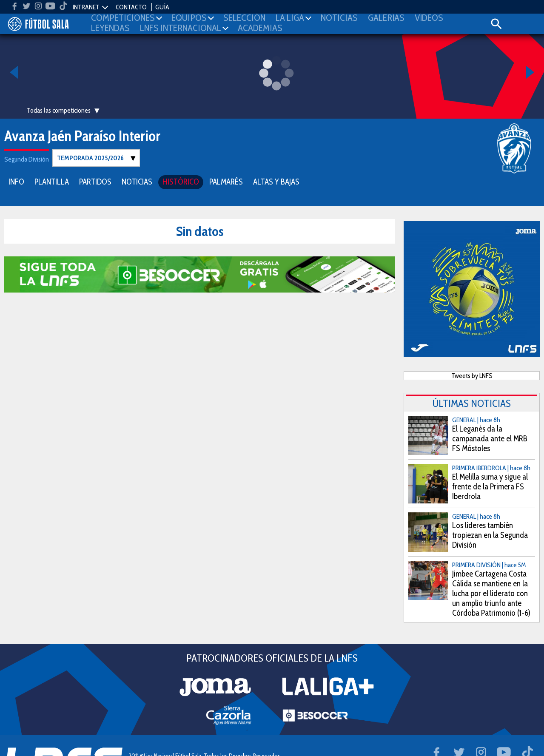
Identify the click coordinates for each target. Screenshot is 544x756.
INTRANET (86, 7)
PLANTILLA (52, 181)
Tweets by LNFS (472, 375)
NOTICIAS (137, 181)
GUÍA (162, 7)
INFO (16, 181)
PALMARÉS (226, 181)
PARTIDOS (95, 181)
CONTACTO (131, 7)
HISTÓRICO (181, 181)
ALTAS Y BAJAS (276, 181)
